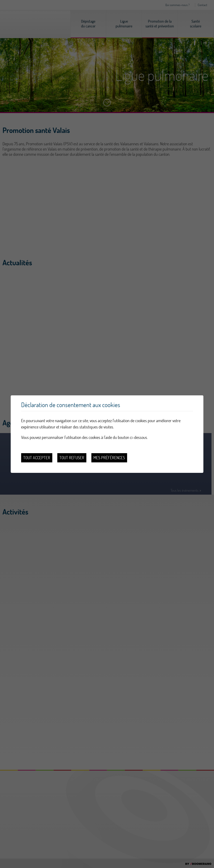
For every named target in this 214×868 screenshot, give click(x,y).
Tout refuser (72, 458)
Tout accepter (37, 458)
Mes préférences (109, 458)
